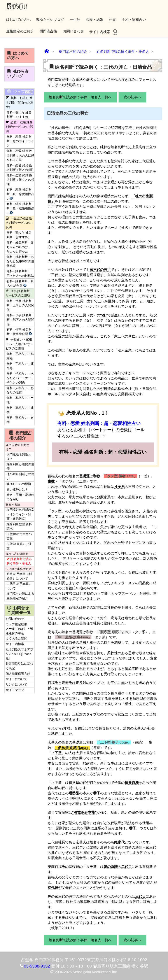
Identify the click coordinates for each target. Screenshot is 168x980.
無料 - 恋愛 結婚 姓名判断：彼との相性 (20, 168)
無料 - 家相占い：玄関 (20, 420)
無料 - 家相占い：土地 (20, 400)
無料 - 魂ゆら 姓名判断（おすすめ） (19, 115)
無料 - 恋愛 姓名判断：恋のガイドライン (20, 141)
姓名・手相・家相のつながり (20, 497)
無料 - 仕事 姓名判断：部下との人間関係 (20, 320)
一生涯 (75, 20)
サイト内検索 (104, 32)
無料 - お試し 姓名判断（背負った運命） (19, 102)
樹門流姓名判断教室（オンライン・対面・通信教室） (20, 514)
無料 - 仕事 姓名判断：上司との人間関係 (20, 305)
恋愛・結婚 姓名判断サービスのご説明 (19, 127)
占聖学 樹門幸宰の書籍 (19, 536)
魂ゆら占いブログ (50, 20)
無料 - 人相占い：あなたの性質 (20, 390)
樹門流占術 (48, 31)
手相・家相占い (134, 20)
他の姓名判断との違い (20, 476)
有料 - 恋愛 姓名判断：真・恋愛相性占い (20, 194)
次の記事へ (133, 97)
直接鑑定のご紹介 (20, 31)
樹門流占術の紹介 (21, 435)
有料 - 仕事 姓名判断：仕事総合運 (20, 332)
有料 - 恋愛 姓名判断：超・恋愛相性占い (99, 423)
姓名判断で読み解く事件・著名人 (19, 561)
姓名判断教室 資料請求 (19, 526)
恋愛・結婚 (94, 20)
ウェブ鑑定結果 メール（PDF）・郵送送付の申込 (19, 629)
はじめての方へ (18, 20)
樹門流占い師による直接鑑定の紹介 (20, 596)
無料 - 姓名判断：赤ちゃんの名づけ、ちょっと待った (20, 247)
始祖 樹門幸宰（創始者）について (19, 576)
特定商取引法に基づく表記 (19, 666)
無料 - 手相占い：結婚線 (20, 356)
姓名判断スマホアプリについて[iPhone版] (19, 654)
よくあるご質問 (16, 639)
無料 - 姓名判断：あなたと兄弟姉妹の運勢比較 (20, 261)
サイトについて (16, 679)
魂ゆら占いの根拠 (19, 484)
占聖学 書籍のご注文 (19, 546)
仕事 (112, 20)
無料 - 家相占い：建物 (20, 410)
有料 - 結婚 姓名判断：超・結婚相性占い (20, 208)
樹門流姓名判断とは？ (19, 457)
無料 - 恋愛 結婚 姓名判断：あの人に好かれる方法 (20, 155)
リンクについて (16, 685)
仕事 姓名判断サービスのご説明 (18, 293)
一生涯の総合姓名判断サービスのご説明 (19, 223)
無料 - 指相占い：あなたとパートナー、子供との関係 (20, 378)
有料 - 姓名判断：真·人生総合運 (20, 283)
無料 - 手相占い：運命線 (20, 366)
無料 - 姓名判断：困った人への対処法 (20, 273)
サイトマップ (15, 690)
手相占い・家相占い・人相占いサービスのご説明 (19, 344)
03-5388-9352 (37, 966)
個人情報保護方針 (18, 674)
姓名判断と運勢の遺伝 (20, 466)
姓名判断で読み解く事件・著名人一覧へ (80, 97)
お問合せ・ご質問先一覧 (20, 610)
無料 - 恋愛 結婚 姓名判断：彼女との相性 (20, 180)
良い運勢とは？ (17, 489)
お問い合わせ (73, 31)
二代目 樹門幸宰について (19, 586)
